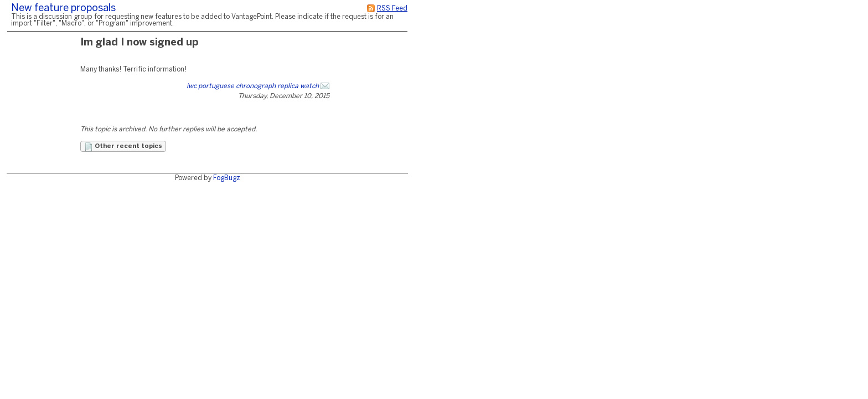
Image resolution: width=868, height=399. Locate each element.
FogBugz (227, 178)
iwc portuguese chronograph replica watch (253, 86)
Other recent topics (123, 147)
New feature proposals (63, 9)
